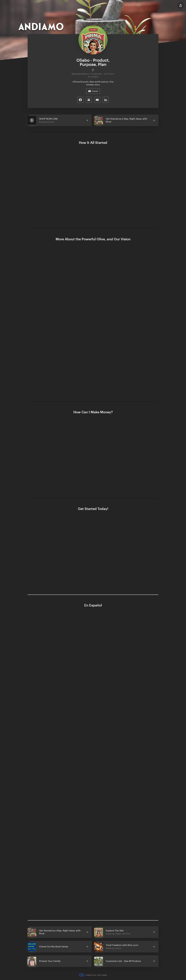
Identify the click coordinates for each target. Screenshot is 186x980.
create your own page (93, 975)
